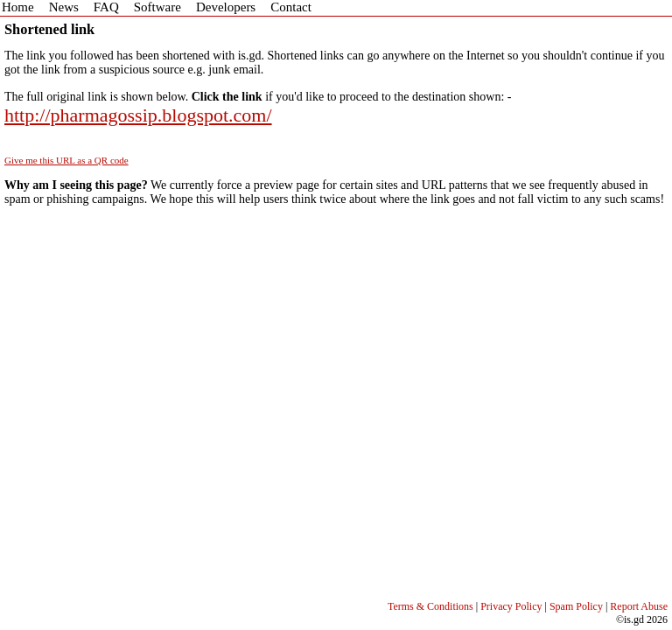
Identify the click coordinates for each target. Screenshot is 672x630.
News (64, 7)
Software (157, 7)
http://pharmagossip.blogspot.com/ (138, 115)
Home (18, 7)
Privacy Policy (511, 606)
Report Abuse (639, 606)
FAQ (106, 7)
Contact (291, 7)
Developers (226, 7)
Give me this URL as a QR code (66, 160)
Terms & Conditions (430, 606)
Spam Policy (576, 606)
